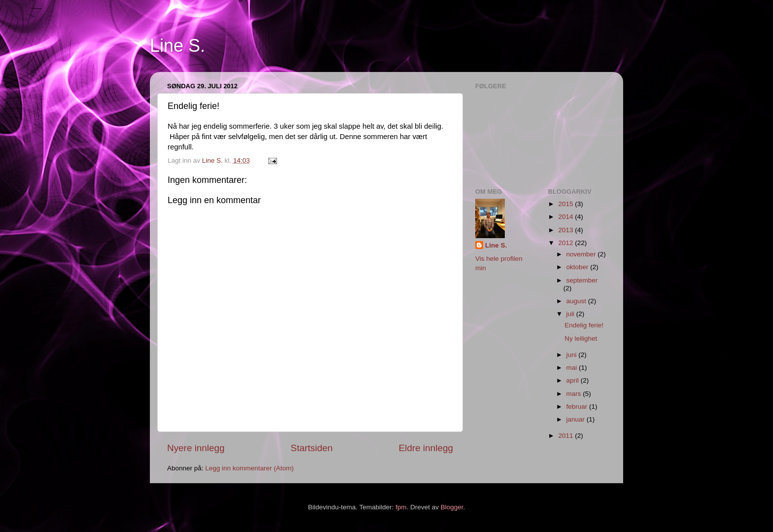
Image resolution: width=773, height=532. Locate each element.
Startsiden (312, 448)
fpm (401, 507)
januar (577, 419)
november (582, 254)
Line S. (177, 46)
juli (571, 314)
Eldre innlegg (426, 448)
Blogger (452, 507)
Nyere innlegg (196, 448)
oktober (579, 267)
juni (573, 355)
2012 (566, 243)
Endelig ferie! (584, 325)
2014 (566, 217)
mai (573, 368)
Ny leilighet (581, 338)
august (577, 301)
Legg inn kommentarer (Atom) (249, 468)
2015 (566, 204)
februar (578, 407)
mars (575, 394)
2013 (566, 230)
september (582, 280)
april (574, 380)
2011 (566, 436)
